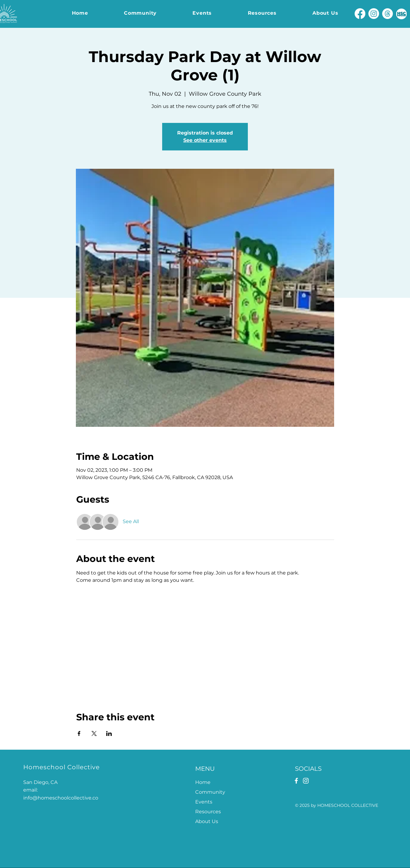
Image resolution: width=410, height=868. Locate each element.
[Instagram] (374, 14)
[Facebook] (360, 14)
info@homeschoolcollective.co (61, 798)
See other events (205, 140)
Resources (208, 812)
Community (210, 792)
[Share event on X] (94, 733)
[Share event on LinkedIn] (109, 733)
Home (203, 782)
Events (204, 802)
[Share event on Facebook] (79, 733)
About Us (207, 821)
